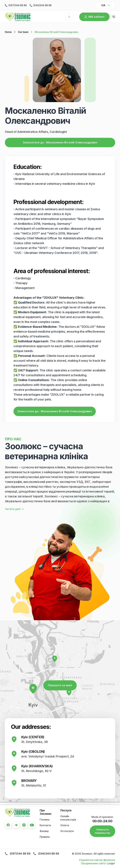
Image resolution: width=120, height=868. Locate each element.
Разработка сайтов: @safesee (97, 860)
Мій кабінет (97, 17)
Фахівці (44, 831)
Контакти (45, 825)
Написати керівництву (102, 831)
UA (103, 5)
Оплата (65, 825)
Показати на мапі (60, 685)
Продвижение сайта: (94, 863)
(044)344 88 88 (42, 5)
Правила (45, 837)
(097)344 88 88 (17, 5)
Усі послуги (67, 831)
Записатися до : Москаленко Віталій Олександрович (60, 142)
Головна (45, 820)
